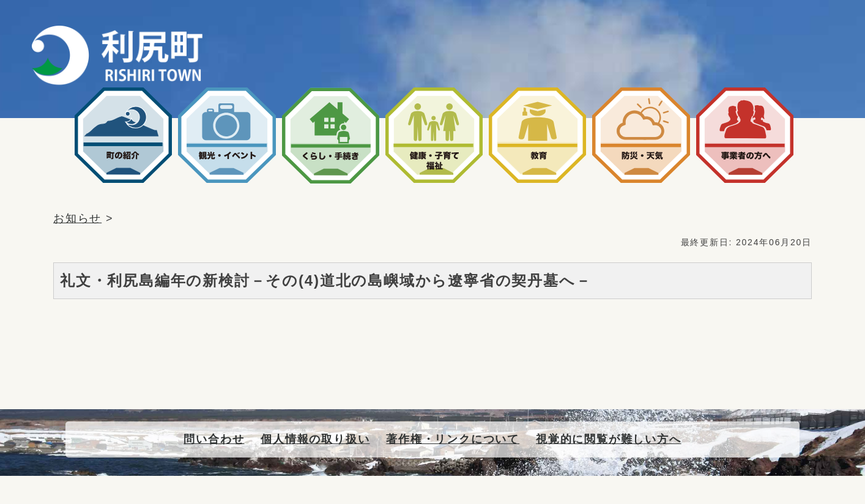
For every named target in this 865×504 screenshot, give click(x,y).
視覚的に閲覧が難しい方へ (609, 439)
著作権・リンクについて (453, 439)
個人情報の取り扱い (315, 439)
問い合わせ (214, 439)
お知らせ (77, 218)
